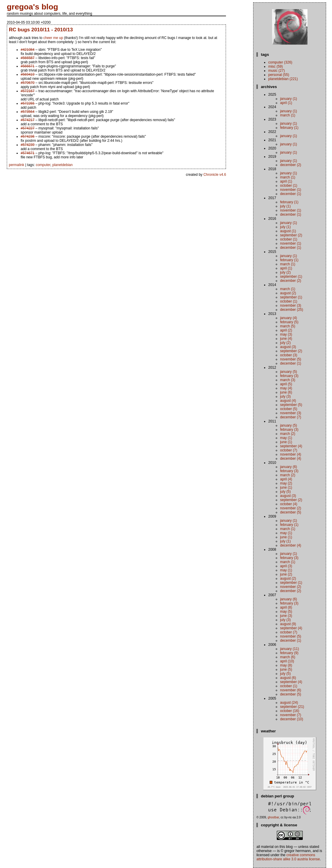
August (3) (288, 347)
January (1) (288, 99)
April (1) (286, 103)
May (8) (286, 665)
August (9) (288, 624)
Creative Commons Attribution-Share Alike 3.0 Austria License (288, 857)
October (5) (289, 409)
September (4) (291, 446)
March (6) (288, 657)
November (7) (290, 715)
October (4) (289, 504)
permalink (17, 165)
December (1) (290, 194)
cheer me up (53, 38)
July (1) (285, 206)
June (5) (286, 669)
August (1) (288, 231)
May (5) (286, 612)
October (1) (289, 186)
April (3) (286, 566)
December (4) (290, 459)
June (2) (286, 574)
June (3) (286, 616)
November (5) (290, 359)
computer (43, 165)
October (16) (290, 711)
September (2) (291, 235)
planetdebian (62, 165)
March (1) (288, 115)
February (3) (289, 376)
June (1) (286, 442)
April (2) (286, 330)
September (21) (292, 707)
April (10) (287, 661)
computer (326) (280, 62)
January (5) (288, 372)
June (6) (286, 392)
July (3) (285, 396)
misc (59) (275, 66)
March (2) (288, 434)
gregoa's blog (32, 7)
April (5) (286, 384)
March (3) (288, 380)
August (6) (288, 678)
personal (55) (279, 75)
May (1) (286, 438)
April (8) (286, 607)
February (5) (289, 322)
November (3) (290, 305)
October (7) (289, 450)
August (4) (288, 401)
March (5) (288, 326)
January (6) (288, 467)
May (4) (286, 388)
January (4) (288, 318)
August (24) (289, 703)
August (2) (288, 293)
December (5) (290, 512)
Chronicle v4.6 (215, 175)
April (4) (286, 479)
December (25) (292, 310)
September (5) (291, 405)
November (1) (290, 190)
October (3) (289, 355)
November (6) (290, 690)
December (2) (290, 165)
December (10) (292, 719)
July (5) (285, 492)
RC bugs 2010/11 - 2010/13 (41, 30)
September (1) (291, 277)
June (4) (286, 339)
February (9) (289, 653)
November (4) (290, 454)
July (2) (285, 272)
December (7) (290, 417)
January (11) (289, 649)
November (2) (290, 508)
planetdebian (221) (283, 79)
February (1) (289, 128)
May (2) (286, 483)
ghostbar (273, 817)
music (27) (276, 71)
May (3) (286, 334)
